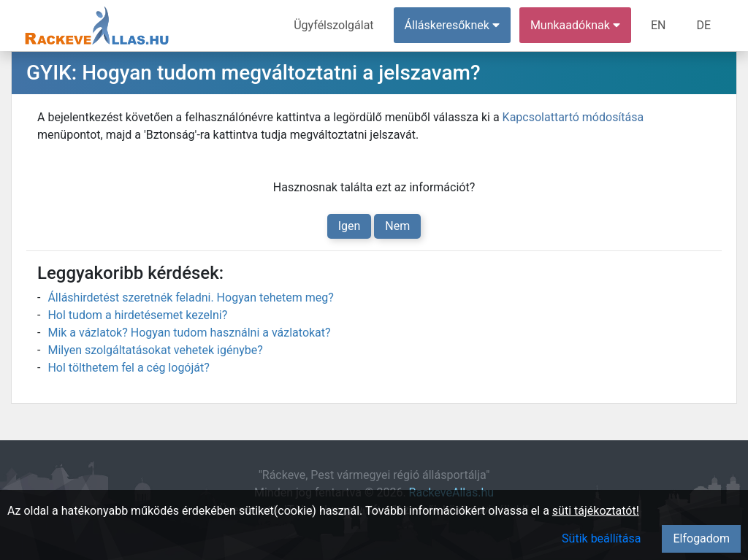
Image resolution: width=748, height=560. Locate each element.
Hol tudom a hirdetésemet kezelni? (137, 315)
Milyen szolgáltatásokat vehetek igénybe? (155, 350)
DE (703, 25)
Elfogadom (701, 538)
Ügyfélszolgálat (333, 25)
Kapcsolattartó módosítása (573, 117)
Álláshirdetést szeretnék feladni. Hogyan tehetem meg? (190, 298)
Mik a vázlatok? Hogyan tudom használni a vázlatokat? (189, 333)
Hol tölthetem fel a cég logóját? (128, 368)
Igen (350, 226)
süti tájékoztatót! (596, 511)
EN (659, 25)
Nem (397, 226)
